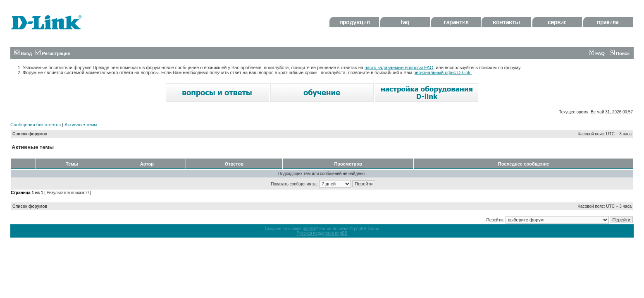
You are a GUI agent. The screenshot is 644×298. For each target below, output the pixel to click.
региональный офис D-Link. (442, 72)
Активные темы (81, 125)
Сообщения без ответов (36, 125)
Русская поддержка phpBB (322, 233)
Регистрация (53, 53)
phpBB (309, 229)
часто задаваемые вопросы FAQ (399, 67)
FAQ (597, 53)
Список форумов (30, 134)
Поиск (620, 53)
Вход (23, 53)
